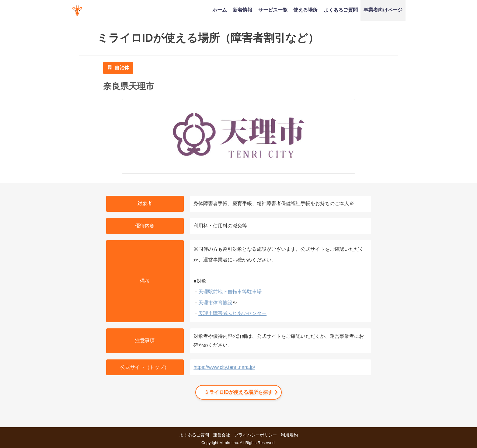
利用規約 (289, 435)
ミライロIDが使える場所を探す (238, 392)
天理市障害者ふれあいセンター (232, 313)
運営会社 (221, 435)
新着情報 (242, 10)
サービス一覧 (273, 10)
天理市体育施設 (215, 303)
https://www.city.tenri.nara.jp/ (224, 367)
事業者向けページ (383, 10)
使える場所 (305, 10)
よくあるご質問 (341, 10)
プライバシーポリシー (256, 435)
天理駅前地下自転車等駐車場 (230, 292)
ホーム (220, 10)
